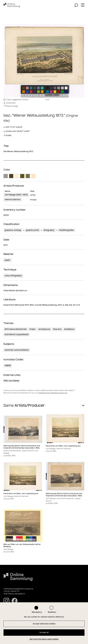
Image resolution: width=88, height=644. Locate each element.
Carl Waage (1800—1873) (16, 195)
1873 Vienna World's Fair (16, 329)
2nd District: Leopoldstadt (17, 334)
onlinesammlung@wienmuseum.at (52, 393)
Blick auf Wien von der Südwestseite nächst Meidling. (22, 546)
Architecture (44, 329)
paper (7, 260)
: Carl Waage (11, 380)
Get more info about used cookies (44, 639)
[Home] (12, 5)
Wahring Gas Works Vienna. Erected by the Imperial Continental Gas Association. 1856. (22, 447)
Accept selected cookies (44, 624)
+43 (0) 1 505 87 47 (11, 591)
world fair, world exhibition (17, 350)
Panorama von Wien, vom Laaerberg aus (63, 446)
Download (9, 103)
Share (7, 135)
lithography (49, 230)
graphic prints (32, 230)
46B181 (8, 365)
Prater (33, 329)
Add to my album (13, 127)
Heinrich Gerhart (13, 199)
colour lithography (13, 276)
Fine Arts (57, 329)
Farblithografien (67, 230)
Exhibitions (69, 329)
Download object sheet (17, 131)
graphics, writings (13, 230)
